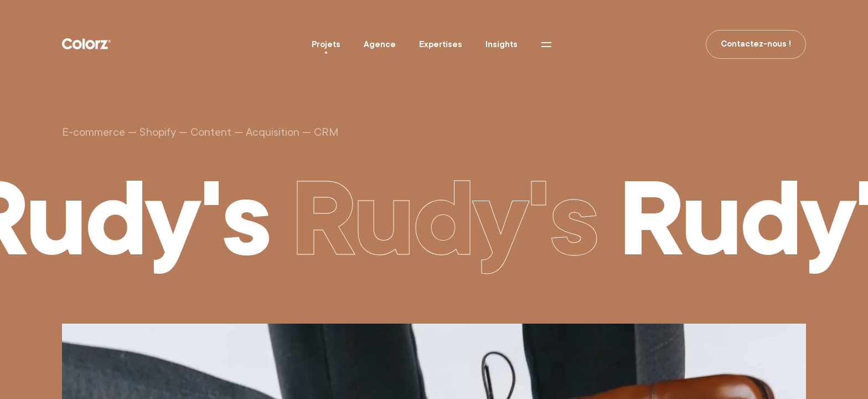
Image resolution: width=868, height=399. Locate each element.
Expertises (441, 45)
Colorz (86, 44)
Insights (502, 45)
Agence (380, 45)
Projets (326, 45)
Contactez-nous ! (756, 44)
